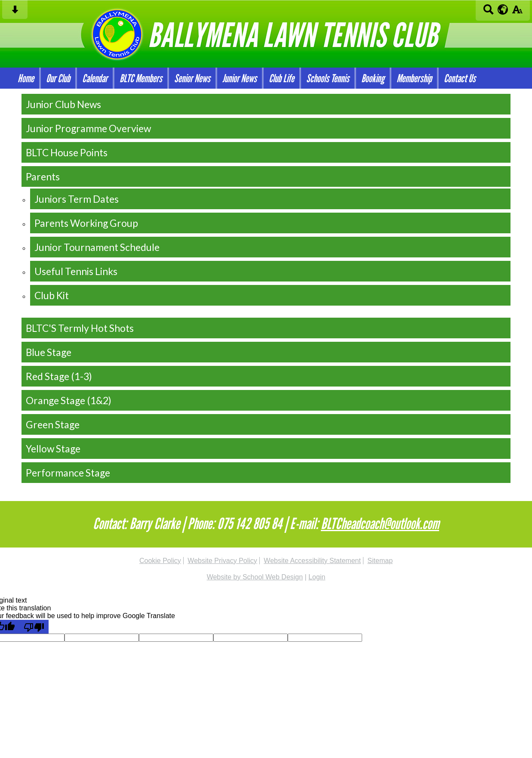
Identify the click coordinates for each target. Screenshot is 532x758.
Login (317, 577)
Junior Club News (63, 104)
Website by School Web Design (255, 577)
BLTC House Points (67, 152)
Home (26, 78)
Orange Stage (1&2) (69, 400)
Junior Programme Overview (88, 128)
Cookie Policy (160, 561)
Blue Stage (49, 352)
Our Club (58, 78)
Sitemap (380, 561)
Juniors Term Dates (77, 199)
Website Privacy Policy (222, 561)
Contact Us (460, 78)
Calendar (95, 78)
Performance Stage (68, 473)
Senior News (192, 78)
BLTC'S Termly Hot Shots (80, 328)
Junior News (240, 78)
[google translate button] (503, 9)
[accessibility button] (517, 12)
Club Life (281, 78)
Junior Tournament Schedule (97, 247)
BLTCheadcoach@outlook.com (380, 523)
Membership (414, 78)
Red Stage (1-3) (59, 376)
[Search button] (488, 12)
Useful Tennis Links (76, 271)
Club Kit (52, 295)
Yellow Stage (53, 449)
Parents (43, 176)
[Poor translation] (34, 627)
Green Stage (53, 424)
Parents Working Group (86, 223)
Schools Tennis (328, 78)
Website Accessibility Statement (312, 561)
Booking (373, 78)
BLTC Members (141, 78)
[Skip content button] (15, 12)
